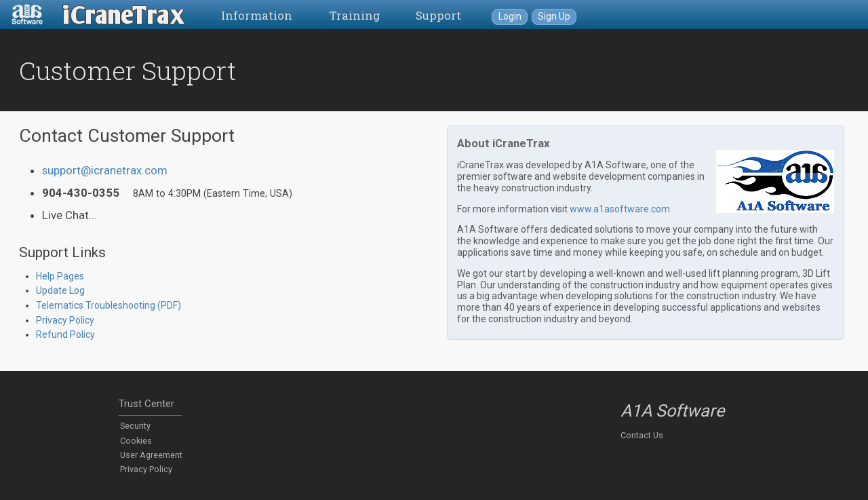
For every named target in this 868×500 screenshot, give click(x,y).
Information (257, 15)
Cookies (136, 441)
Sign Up (554, 16)
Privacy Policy (65, 320)
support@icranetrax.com (105, 170)
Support (438, 15)
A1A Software (672, 411)
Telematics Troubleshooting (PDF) (108, 305)
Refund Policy (65, 334)
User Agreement (151, 455)
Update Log (60, 290)
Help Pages (60, 276)
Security (135, 426)
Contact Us (642, 435)
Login (510, 16)
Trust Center (146, 404)
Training (354, 15)
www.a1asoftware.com (620, 209)
